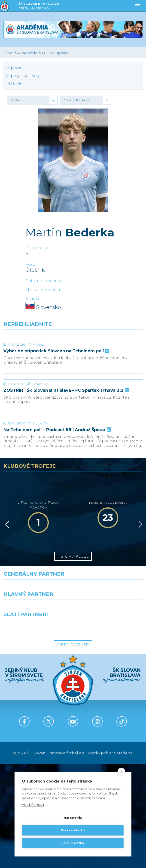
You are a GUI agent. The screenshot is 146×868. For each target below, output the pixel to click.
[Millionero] (109, 712)
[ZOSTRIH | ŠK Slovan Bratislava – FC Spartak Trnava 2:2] (73, 431)
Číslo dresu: (37, 248)
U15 (45, 53)
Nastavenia (73, 818)
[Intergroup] (36, 732)
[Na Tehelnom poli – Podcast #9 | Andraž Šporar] (73, 505)
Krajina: (33, 299)
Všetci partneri (73, 749)
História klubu (73, 660)
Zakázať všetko (73, 830)
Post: (30, 264)
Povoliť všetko (73, 843)
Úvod (8, 53)
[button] (32, 100)
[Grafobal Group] (109, 732)
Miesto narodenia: (43, 290)
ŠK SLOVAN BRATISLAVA (39, 7)
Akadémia (28, 53)
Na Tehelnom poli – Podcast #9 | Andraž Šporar (57, 534)
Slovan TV (39, 453)
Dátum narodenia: (44, 281)
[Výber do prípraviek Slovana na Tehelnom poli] (73, 357)
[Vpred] (140, 628)
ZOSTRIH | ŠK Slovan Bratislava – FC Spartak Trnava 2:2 (66, 460)
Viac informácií (33, 805)
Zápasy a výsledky (23, 76)
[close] (121, 772)
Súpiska (61, 53)
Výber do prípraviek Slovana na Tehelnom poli (56, 386)
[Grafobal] (36, 712)
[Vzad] (6, 628)
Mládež (38, 379)
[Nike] (73, 691)
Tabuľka (14, 83)
